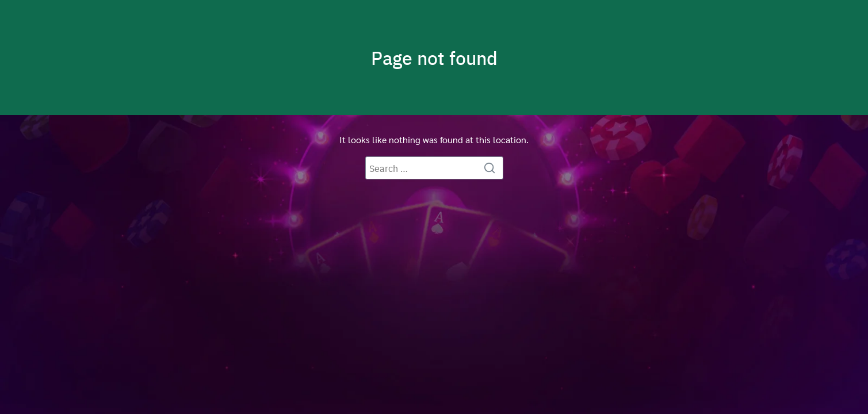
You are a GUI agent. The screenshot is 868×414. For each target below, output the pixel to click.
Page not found (434, 57)
